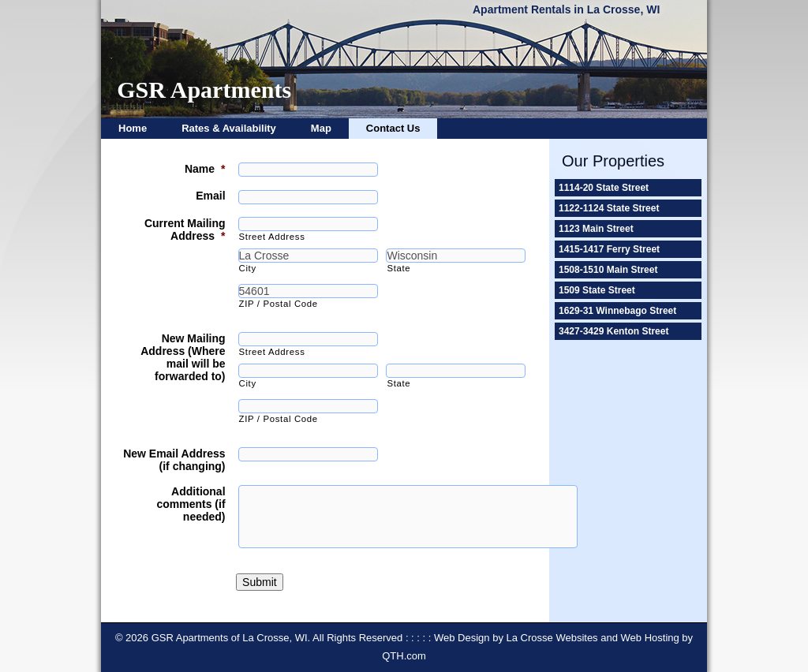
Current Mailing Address (185, 230)
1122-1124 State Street (609, 208)
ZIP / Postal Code (279, 304)
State (398, 268)
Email (210, 196)
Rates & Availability (229, 128)
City (248, 268)
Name (205, 169)
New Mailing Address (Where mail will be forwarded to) (183, 357)
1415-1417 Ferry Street (609, 249)
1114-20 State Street (604, 188)
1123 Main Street (596, 229)
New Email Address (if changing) (174, 460)
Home (133, 128)
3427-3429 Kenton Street (613, 331)
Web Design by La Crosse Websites (516, 638)
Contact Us (393, 128)
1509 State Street (597, 290)
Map (321, 128)
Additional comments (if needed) (191, 504)
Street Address (272, 237)
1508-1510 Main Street (608, 270)
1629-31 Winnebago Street (617, 311)
